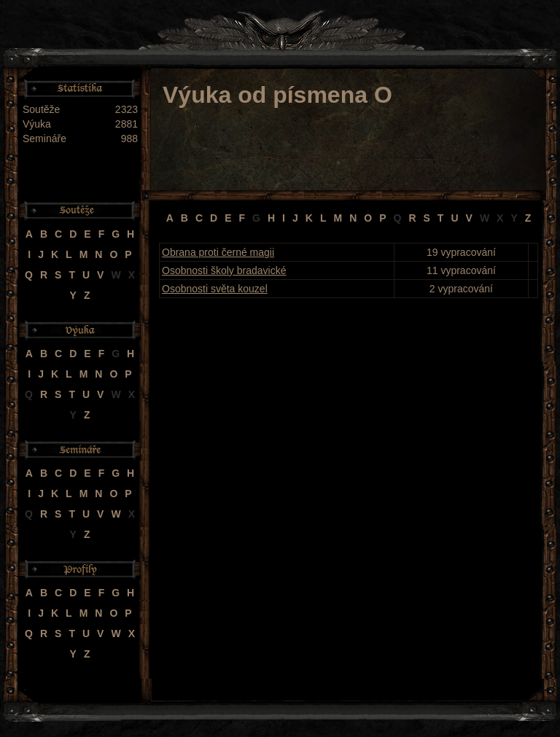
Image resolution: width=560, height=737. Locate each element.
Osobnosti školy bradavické (224, 270)
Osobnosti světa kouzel (215, 289)
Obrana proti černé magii (218, 252)
